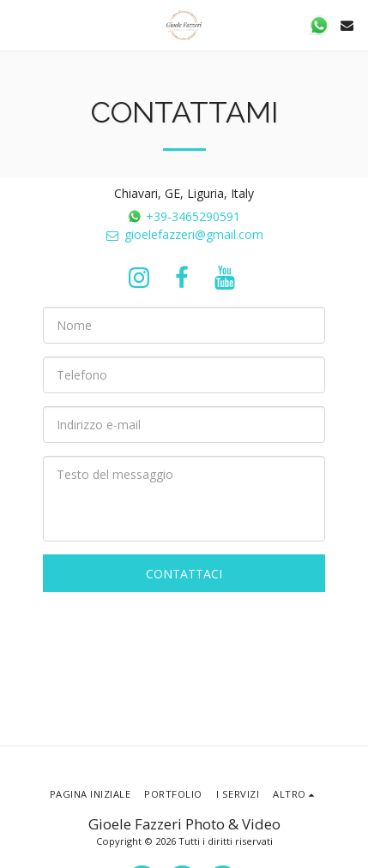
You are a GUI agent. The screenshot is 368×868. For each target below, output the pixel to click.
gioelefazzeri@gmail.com (184, 234)
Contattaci (184, 574)
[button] (19, 24)
